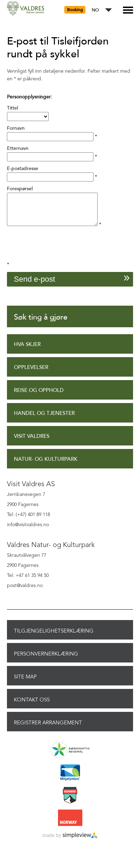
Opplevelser (31, 374)
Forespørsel (20, 189)
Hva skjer (27, 351)
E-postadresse (23, 168)
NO (95, 10)
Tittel (13, 108)
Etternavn (18, 148)
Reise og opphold (39, 397)
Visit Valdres (32, 443)
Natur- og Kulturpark (46, 465)
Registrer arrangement (48, 729)
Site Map (25, 683)
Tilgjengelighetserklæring (54, 637)
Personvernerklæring (46, 660)
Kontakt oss (32, 706)
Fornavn (16, 128)
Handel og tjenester (44, 420)
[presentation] (60, 254)
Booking (75, 10)
